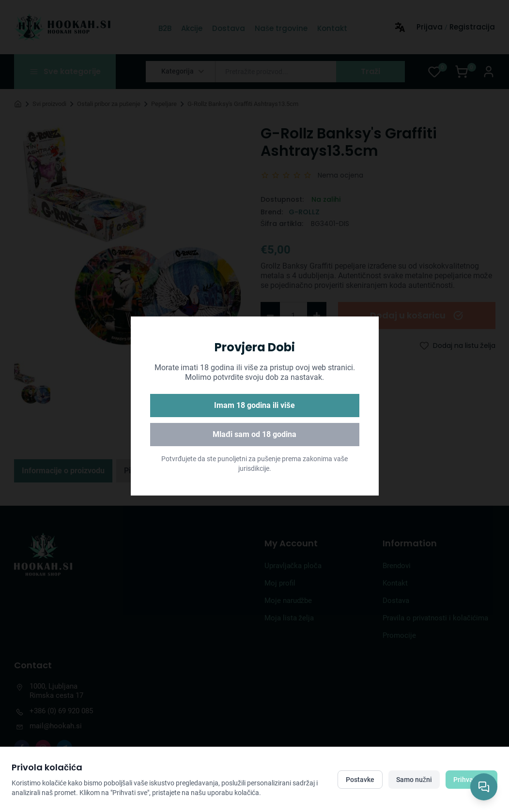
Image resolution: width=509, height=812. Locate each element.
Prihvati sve (471, 780)
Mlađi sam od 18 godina (254, 434)
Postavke (360, 780)
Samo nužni (414, 780)
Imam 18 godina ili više (254, 405)
